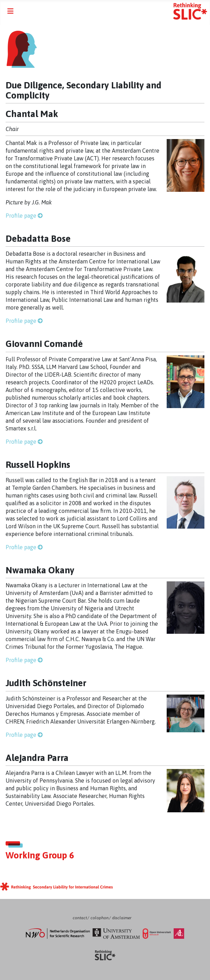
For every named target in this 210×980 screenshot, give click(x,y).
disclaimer (122, 918)
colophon (100, 918)
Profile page (21, 216)
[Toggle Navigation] (10, 11)
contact (80, 918)
